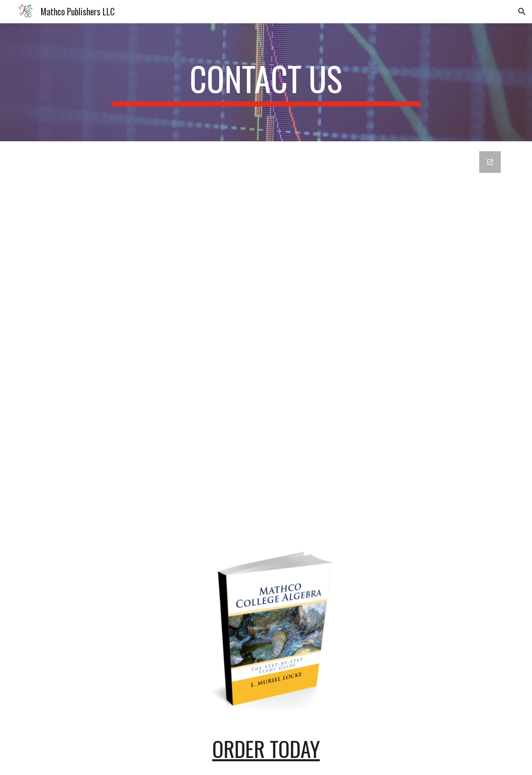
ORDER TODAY (266, 749)
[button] (522, 12)
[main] (266, 82)
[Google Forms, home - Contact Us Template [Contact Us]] (266, 338)
